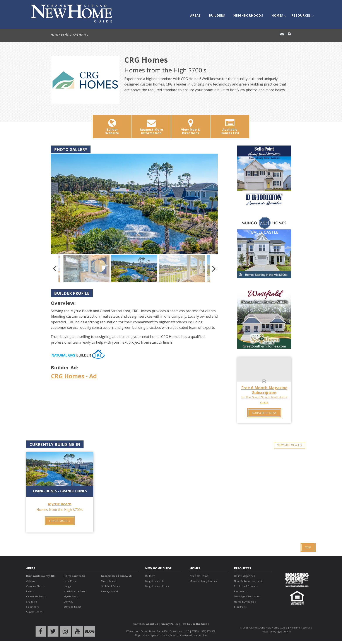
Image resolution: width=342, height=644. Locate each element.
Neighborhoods (250, 14)
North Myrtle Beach (75, 591)
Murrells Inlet (109, 581)
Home (55, 35)
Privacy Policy (169, 624)
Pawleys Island (109, 591)
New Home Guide (159, 568)
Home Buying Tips (245, 601)
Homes (277, 14)
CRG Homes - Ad (75, 376)
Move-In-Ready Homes (203, 581)
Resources (300, 14)
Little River (70, 581)
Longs (67, 586)
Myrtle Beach (72, 596)
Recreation (241, 591)
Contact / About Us (146, 624)
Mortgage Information (247, 596)
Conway (68, 601)
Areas (200, 14)
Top (308, 547)
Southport (32, 606)
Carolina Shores (36, 586)
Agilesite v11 (284, 631)
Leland (30, 591)
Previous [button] (55, 268)
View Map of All (288, 444)
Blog (88, 631)
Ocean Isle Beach (36, 596)
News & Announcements (249, 581)
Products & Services (246, 586)
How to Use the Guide (195, 624)
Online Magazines (244, 576)
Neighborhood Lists (157, 586)
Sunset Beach (34, 611)
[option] (134, 203)
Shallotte (32, 601)
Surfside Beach (73, 606)
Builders (220, 14)
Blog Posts (240, 606)
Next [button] (214, 268)
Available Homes (200, 576)
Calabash (31, 581)
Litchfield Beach (110, 586)
